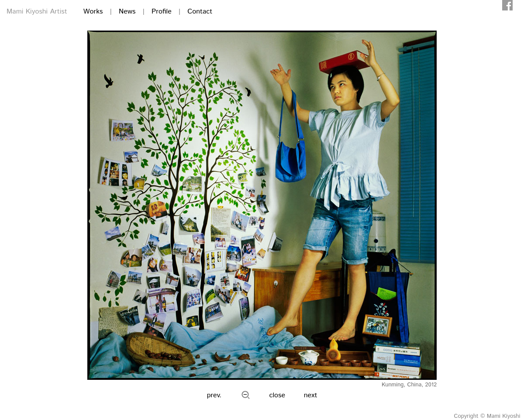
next (311, 395)
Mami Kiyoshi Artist (37, 12)
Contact (200, 12)
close (278, 395)
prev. (214, 395)
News (127, 12)
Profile (162, 12)
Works (93, 12)
